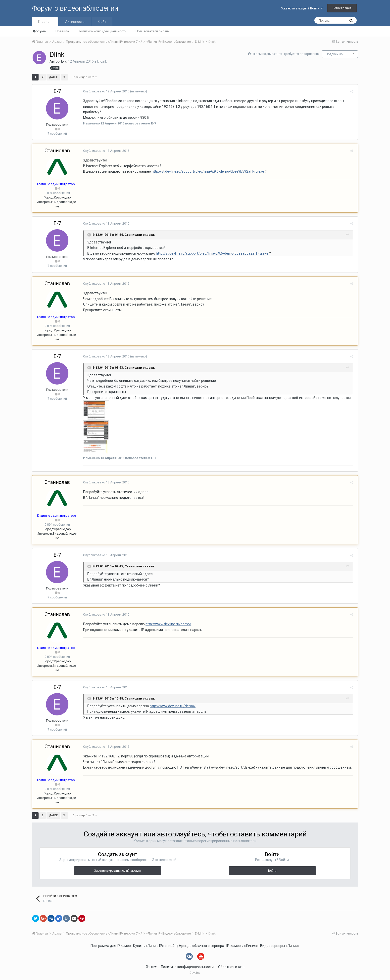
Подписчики (335, 54)
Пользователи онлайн (153, 31)
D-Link (102, 61)
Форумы (40, 31)
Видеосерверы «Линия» (280, 946)
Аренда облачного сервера (201, 946)
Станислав (57, 151)
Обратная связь (231, 967)
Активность (75, 22)
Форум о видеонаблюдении (75, 8)
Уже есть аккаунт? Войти (302, 8)
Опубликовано (105, 91)
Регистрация (342, 8)
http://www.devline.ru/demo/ (167, 624)
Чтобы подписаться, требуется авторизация (286, 54)
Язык (151, 967)
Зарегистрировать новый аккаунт (118, 871)
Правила (62, 31)
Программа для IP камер (111, 946)
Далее (53, 77)
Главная (45, 22)
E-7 (64, 61)
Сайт (102, 22)
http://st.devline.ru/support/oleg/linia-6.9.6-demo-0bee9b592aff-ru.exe (207, 171)
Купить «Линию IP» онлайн (155, 946)
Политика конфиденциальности (102, 31)
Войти (272, 871)
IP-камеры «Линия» (242, 946)
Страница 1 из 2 (85, 77)
